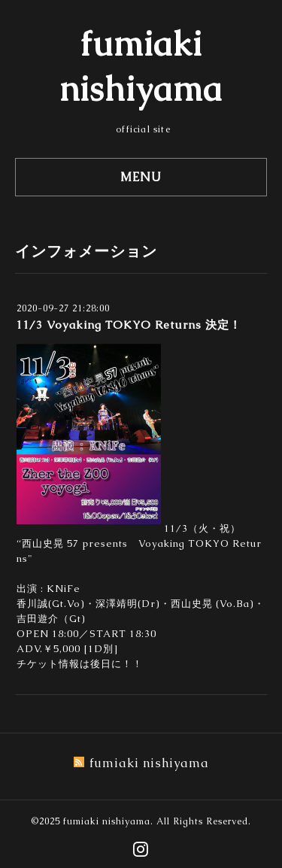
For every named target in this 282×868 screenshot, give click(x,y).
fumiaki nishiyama (107, 821)
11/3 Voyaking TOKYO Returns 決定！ (129, 325)
